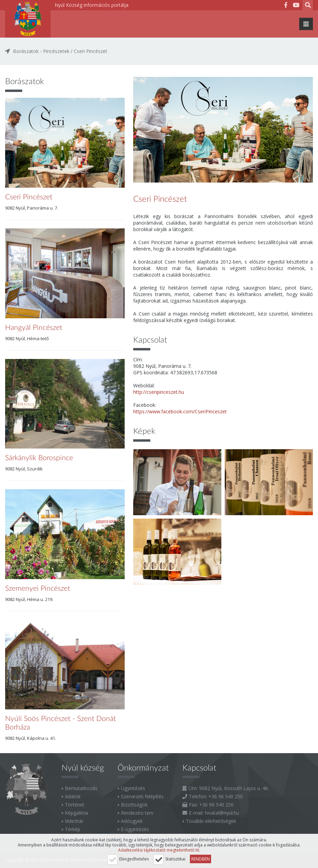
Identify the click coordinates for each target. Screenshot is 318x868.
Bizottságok (134, 805)
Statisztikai (175, 859)
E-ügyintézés (135, 829)
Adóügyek (132, 821)
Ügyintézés (133, 788)
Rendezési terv (137, 813)
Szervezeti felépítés (142, 796)
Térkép (73, 829)
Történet (75, 805)
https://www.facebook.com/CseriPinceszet (180, 411)
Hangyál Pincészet (34, 328)
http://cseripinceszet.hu (159, 392)
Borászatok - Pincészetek (41, 51)
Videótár (74, 821)
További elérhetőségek (211, 821)
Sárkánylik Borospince (39, 458)
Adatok (73, 796)
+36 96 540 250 (226, 796)
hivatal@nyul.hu (222, 813)
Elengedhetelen (134, 859)
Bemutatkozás (81, 788)
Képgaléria (77, 813)
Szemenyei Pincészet (38, 589)
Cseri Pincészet (91, 51)
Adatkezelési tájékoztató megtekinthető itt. (159, 850)
